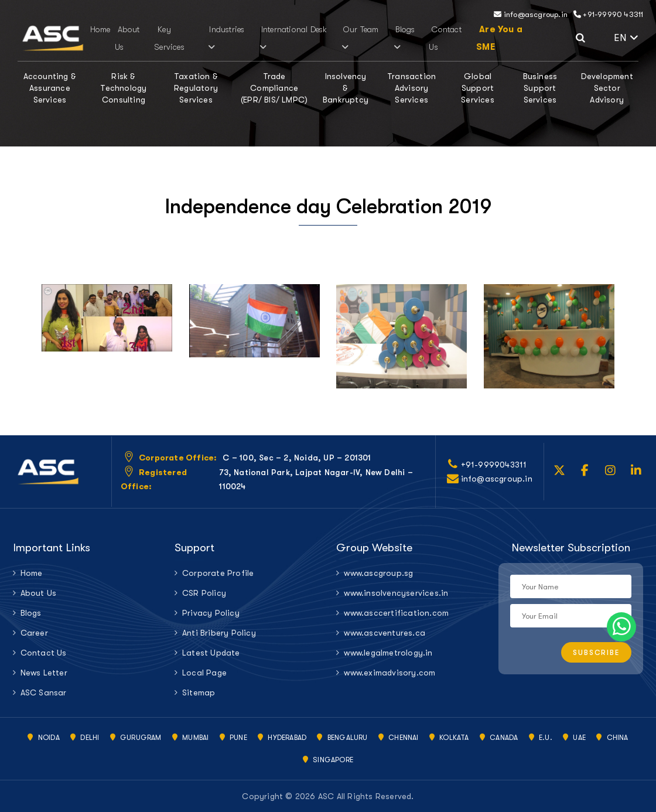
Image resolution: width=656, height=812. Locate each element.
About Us (39, 593)
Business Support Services (540, 88)
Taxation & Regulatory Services (196, 88)
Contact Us (44, 653)
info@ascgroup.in (531, 14)
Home (100, 29)
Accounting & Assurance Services (50, 88)
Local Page (204, 673)
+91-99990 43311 (608, 14)
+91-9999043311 (494, 465)
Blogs (404, 38)
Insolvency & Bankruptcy (346, 88)
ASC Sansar (44, 692)
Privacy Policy (211, 613)
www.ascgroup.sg (378, 573)
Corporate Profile (218, 573)
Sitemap (199, 692)
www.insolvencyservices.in (396, 593)
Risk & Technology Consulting (123, 88)
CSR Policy (204, 593)
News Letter (44, 673)
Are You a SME (499, 38)
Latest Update (211, 653)
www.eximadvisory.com (389, 673)
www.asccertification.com (396, 613)
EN (626, 38)
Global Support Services (478, 88)
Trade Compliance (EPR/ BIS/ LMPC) (274, 88)
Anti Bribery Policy (219, 633)
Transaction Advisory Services (411, 88)
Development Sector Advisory (607, 88)
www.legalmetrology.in (388, 653)
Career (34, 633)
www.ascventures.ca (385, 633)
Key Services (170, 38)
